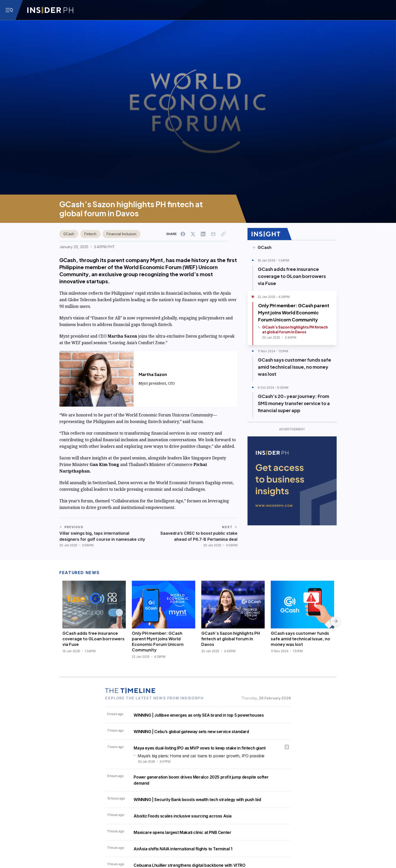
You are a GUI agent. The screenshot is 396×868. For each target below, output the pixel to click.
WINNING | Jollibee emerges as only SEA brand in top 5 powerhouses (199, 715)
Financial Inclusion (121, 234)
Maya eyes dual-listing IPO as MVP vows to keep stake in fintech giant (200, 748)
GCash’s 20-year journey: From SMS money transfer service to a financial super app (294, 403)
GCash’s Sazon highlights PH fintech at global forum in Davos (231, 639)
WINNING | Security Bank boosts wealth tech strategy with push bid (197, 800)
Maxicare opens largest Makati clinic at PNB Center (182, 832)
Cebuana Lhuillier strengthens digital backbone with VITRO (189, 865)
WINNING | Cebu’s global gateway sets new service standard (191, 732)
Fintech (90, 234)
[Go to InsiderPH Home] (50, 10)
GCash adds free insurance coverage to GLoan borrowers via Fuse (292, 276)
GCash (69, 234)
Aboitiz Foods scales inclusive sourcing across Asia (183, 816)
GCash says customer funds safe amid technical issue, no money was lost (294, 367)
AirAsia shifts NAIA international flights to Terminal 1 (183, 849)
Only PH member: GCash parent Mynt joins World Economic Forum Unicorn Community (294, 312)
